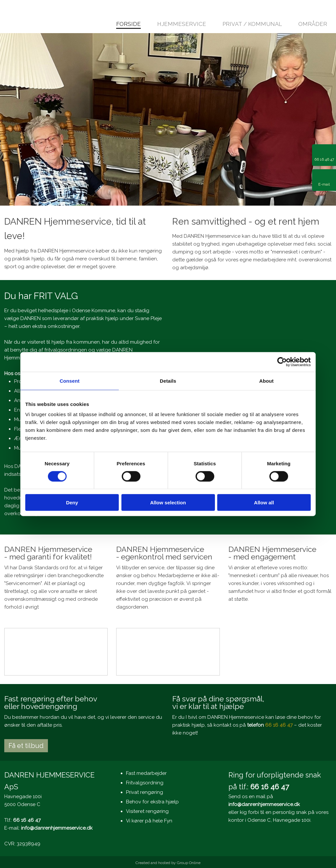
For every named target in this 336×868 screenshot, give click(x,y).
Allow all (264, 503)
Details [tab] (168, 381)
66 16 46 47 (279, 725)
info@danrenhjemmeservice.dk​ (57, 828)
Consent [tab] (70, 381)
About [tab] (266, 381)
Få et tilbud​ (26, 746)
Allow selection (168, 503)
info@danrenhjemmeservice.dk (264, 804)
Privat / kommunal (252, 24)
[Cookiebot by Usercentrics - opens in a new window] (282, 362)
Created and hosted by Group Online (168, 863)
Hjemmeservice (182, 24)
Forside (128, 24)
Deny (72, 503)
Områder (313, 24)
